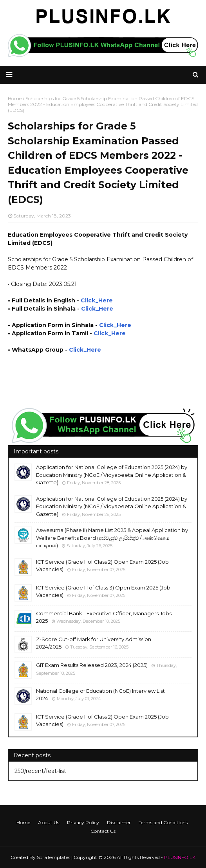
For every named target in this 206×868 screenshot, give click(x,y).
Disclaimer (119, 822)
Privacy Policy (83, 822)
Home (23, 822)
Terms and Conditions (163, 822)
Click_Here (97, 300)
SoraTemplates (53, 857)
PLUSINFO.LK (180, 857)
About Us (49, 822)
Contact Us (103, 831)
